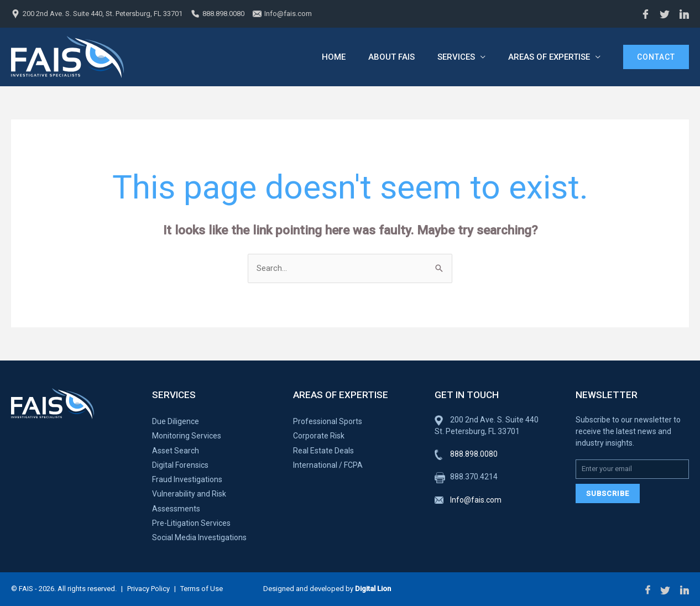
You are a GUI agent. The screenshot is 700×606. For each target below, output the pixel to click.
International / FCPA (328, 465)
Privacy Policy (148, 589)
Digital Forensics (180, 465)
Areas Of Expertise (548, 57)
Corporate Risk (319, 436)
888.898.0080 (223, 14)
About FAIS (386, 57)
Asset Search (176, 451)
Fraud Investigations (187, 479)
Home (327, 57)
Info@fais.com (288, 14)
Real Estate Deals (323, 451)
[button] (656, 57)
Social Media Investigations (199, 537)
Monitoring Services (187, 436)
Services (453, 57)
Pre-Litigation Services (191, 523)
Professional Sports (328, 421)
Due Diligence (176, 421)
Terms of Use (202, 589)
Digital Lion (373, 589)
